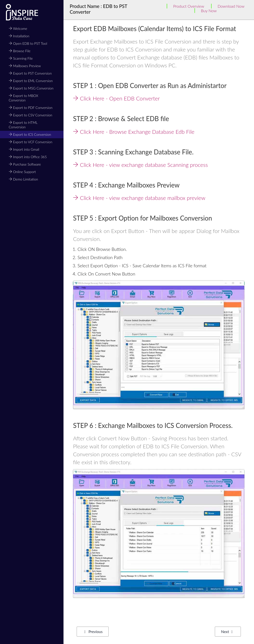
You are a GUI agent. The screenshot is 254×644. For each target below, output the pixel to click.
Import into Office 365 (28, 157)
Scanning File (21, 58)
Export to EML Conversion (31, 81)
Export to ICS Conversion (30, 134)
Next (227, 632)
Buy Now (209, 11)
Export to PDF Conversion (31, 108)
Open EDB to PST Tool (28, 43)
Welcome (18, 28)
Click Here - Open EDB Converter (116, 98)
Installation (19, 36)
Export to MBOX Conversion (23, 98)
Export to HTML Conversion (23, 125)
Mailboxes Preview (25, 66)
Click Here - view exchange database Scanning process (140, 165)
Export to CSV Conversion (31, 115)
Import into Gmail (24, 149)
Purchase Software (25, 164)
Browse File (20, 51)
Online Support (22, 172)
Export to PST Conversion (30, 73)
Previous (93, 632)
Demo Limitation (23, 179)
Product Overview (189, 6)
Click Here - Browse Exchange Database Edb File (134, 132)
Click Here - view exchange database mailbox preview (139, 198)
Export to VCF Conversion (31, 142)
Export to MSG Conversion (31, 88)
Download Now (231, 6)
